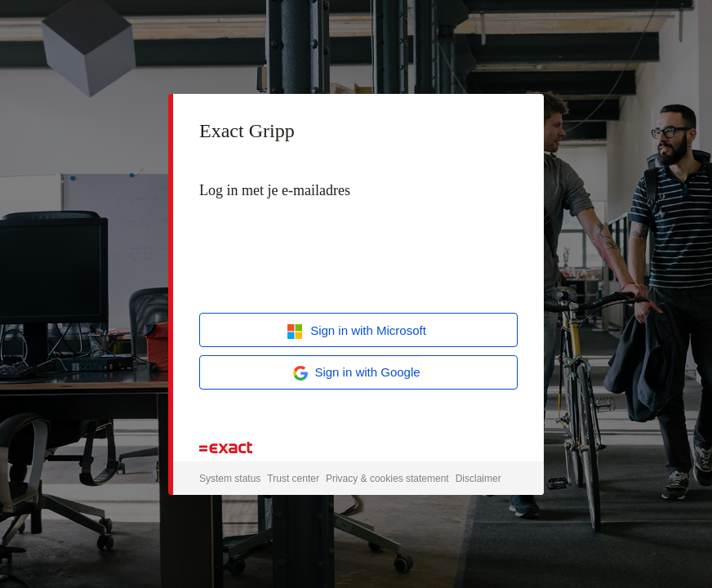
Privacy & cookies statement (387, 479)
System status (230, 479)
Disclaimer (478, 479)
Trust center (293, 479)
